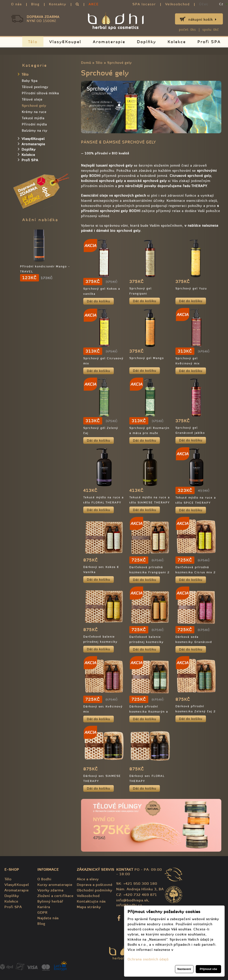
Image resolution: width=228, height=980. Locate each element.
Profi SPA (209, 42)
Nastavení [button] (184, 969)
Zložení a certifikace (55, 896)
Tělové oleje (32, 99)
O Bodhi (44, 879)
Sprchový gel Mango (147, 358)
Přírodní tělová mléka (40, 93)
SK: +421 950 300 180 (137, 883)
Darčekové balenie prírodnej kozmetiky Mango (147, 642)
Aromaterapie (109, 42)
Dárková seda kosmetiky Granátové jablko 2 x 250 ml (194, 642)
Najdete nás (48, 918)
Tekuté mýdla (33, 118)
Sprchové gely (120, 63)
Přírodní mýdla (34, 124)
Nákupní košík (203, 19)
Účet (204, 4)
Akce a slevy (88, 879)
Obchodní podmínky (95, 890)
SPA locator (144, 4)
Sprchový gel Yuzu (191, 288)
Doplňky (147, 42)
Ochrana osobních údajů (148, 959)
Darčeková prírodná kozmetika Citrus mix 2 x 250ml (196, 572)
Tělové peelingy (35, 87)
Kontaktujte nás (91, 901)
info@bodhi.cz (129, 905)
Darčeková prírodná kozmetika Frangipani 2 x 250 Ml (150, 572)
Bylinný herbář (50, 901)
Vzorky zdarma (50, 890)
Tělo (33, 42)
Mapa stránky (89, 907)
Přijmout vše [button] (208, 969)
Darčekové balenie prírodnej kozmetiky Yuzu (100, 642)
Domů (86, 63)
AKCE (94, 4)
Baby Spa (30, 81)
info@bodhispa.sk (132, 900)
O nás (16, 4)
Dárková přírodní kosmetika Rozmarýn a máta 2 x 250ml (149, 712)
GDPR (42, 912)
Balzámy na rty (35, 130)
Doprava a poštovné (95, 885)
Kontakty (58, 4)
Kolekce (177, 42)
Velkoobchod (177, 4)
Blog (35, 4)
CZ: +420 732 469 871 (137, 895)
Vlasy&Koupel (65, 42)
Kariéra (44, 907)
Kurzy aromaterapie (55, 885)
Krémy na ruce (34, 112)
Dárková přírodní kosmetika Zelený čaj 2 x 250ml (196, 711)
